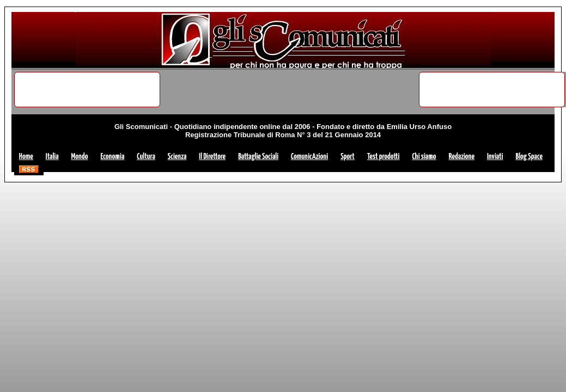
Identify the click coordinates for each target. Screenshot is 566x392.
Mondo (80, 157)
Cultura (146, 157)
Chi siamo (424, 157)
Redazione (462, 157)
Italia (52, 157)
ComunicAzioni (309, 157)
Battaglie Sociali (258, 157)
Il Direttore (212, 157)
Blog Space (529, 157)
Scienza (177, 157)
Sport (348, 157)
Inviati (495, 157)
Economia (112, 157)
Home (26, 157)
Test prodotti (384, 157)
